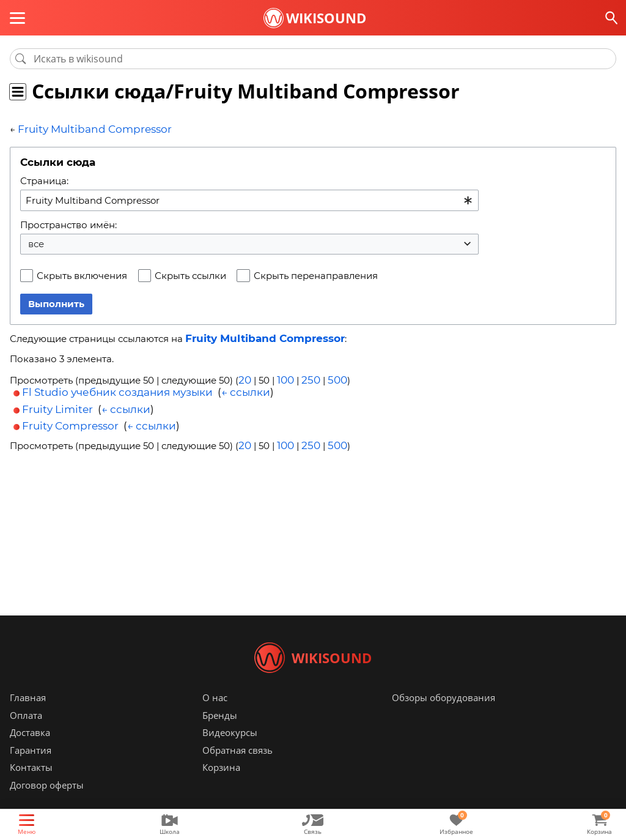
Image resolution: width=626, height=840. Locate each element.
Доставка (30, 751)
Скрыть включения (82, 274)
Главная (28, 716)
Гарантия (31, 768)
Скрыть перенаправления (316, 274)
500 (331, 377)
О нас (215, 716)
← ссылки (246, 388)
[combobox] (249, 199)
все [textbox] (36, 243)
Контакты (31, 786)
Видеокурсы (230, 751)
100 (283, 377)
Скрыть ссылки (190, 274)
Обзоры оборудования (444, 716)
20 (244, 377)
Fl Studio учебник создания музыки (117, 388)
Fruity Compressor (70, 422)
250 (307, 377)
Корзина (221, 786)
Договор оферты (47, 803)
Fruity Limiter (57, 405)
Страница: (44, 180)
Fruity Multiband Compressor (85, 129)
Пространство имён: (68, 223)
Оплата (26, 734)
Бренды (220, 734)
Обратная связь (238, 768)
